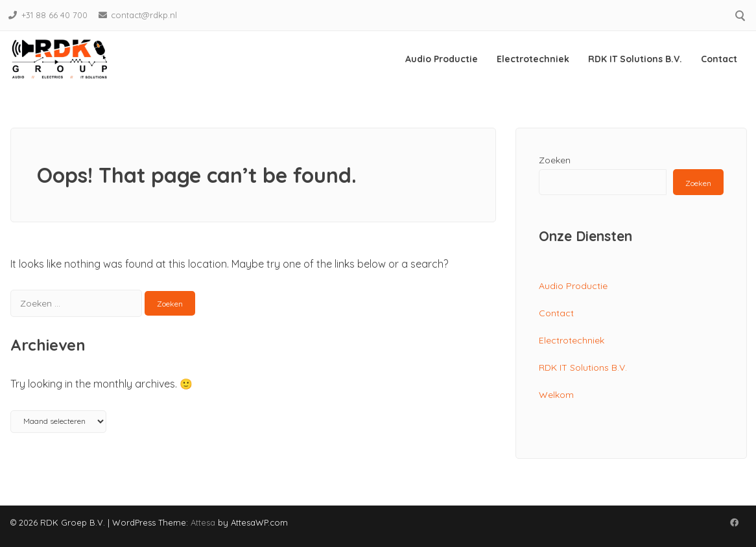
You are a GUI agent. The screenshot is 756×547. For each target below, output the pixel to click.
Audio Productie (442, 59)
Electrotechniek (533, 59)
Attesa (203, 522)
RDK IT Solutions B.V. (635, 59)
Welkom (556, 395)
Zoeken (555, 160)
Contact (719, 59)
